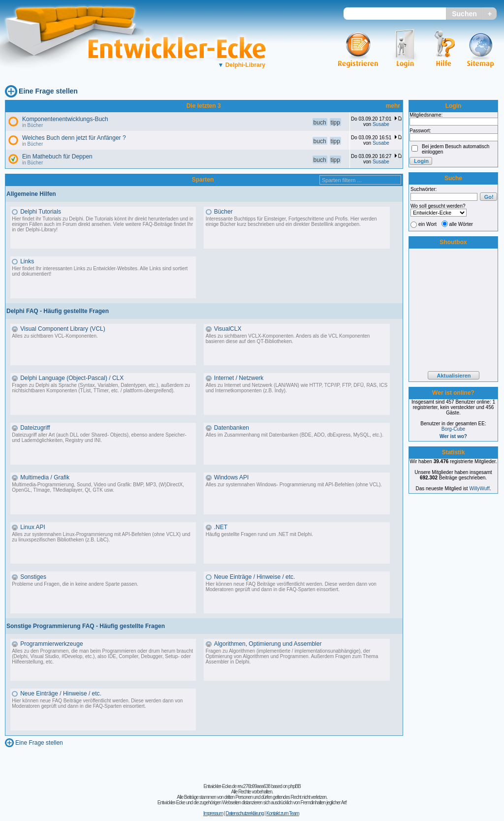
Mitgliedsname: (426, 115)
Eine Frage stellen (48, 91)
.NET (221, 527)
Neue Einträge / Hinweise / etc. (255, 577)
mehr (393, 106)
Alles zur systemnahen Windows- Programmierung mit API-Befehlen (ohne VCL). (294, 485)
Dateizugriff (35, 428)
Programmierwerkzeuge (51, 644)
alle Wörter (461, 224)
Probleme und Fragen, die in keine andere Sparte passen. (75, 584)
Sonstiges (33, 577)
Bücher (35, 125)
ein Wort (427, 224)
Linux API (33, 527)
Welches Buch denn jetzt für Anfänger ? (74, 138)
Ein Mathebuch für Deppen (57, 157)
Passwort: (420, 131)
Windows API (232, 477)
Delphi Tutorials (41, 212)
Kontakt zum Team (283, 813)
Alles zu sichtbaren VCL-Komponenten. (55, 336)
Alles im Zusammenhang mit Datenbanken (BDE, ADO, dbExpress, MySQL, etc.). (295, 435)
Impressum (213, 813)
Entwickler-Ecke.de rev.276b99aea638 (236, 786)
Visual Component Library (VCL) (63, 329)
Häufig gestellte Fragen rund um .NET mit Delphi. (259, 534)
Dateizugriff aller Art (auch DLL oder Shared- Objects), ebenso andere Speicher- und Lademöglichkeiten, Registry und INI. (99, 438)
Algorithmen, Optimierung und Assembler (268, 644)
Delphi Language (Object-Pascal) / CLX (72, 378)
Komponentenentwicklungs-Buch (65, 119)
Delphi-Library (241, 65)
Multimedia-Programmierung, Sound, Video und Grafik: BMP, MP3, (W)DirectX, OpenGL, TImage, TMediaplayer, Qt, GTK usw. (98, 487)
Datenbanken (232, 428)
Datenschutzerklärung (244, 813)
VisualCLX (228, 329)
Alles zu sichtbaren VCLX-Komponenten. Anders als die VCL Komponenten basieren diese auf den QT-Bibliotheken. (288, 339)
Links (27, 261)
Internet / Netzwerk (239, 378)
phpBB (295, 786)
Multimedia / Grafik (45, 477)
